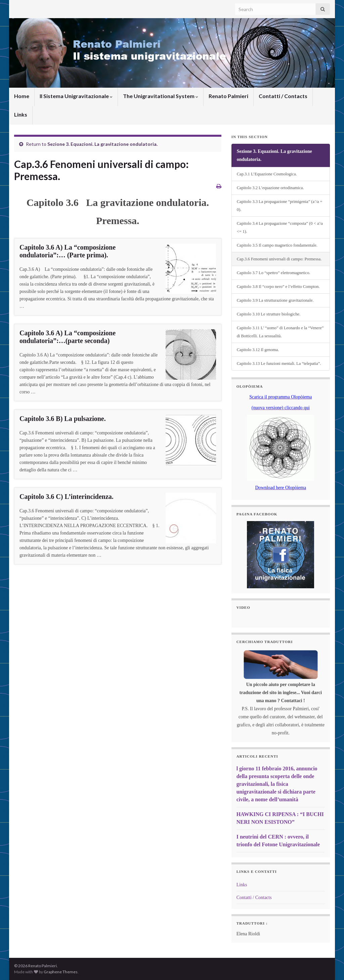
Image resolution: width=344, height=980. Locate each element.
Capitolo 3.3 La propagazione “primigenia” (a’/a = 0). (280, 206)
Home (22, 96)
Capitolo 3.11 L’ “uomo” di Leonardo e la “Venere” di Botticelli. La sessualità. (280, 332)
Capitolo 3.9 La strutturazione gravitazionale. (275, 300)
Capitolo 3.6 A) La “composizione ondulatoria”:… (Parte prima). (68, 251)
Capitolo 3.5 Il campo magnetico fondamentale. (277, 245)
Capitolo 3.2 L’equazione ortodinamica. (270, 188)
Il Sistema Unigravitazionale (76, 96)
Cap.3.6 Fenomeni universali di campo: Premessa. (279, 259)
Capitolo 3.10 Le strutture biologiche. (269, 314)
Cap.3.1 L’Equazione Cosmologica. (267, 174)
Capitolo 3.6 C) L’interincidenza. (67, 497)
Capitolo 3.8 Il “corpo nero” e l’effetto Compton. (278, 287)
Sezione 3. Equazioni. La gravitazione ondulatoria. (102, 144)
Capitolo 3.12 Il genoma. (258, 350)
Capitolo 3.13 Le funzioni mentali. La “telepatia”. (279, 364)
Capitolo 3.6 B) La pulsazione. (63, 419)
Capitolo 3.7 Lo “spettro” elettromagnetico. (274, 273)
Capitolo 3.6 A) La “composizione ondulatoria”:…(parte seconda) (68, 337)
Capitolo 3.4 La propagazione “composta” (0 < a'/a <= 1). (280, 227)
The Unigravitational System (161, 96)
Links (21, 114)
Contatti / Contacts (283, 96)
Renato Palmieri (228, 96)
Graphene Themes (61, 972)
